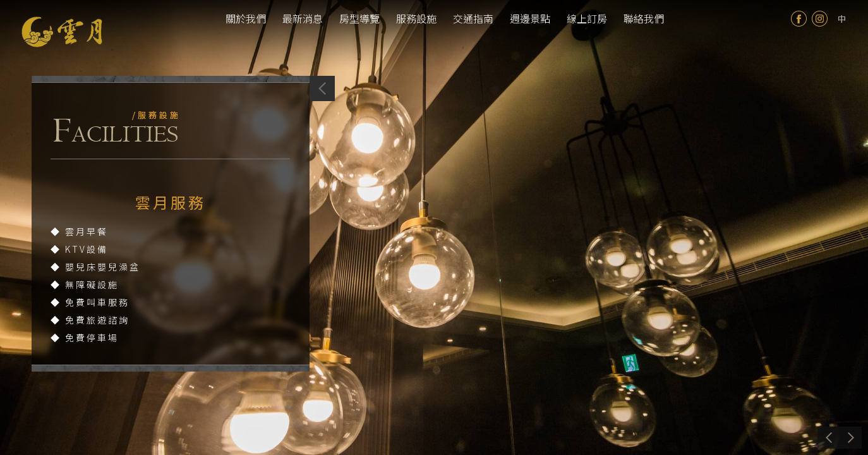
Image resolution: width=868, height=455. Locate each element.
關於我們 (246, 18)
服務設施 (416, 18)
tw (842, 19)
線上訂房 (587, 18)
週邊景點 (530, 18)
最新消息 (303, 18)
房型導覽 (359, 18)
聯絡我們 (644, 18)
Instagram (820, 19)
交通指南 (473, 18)
